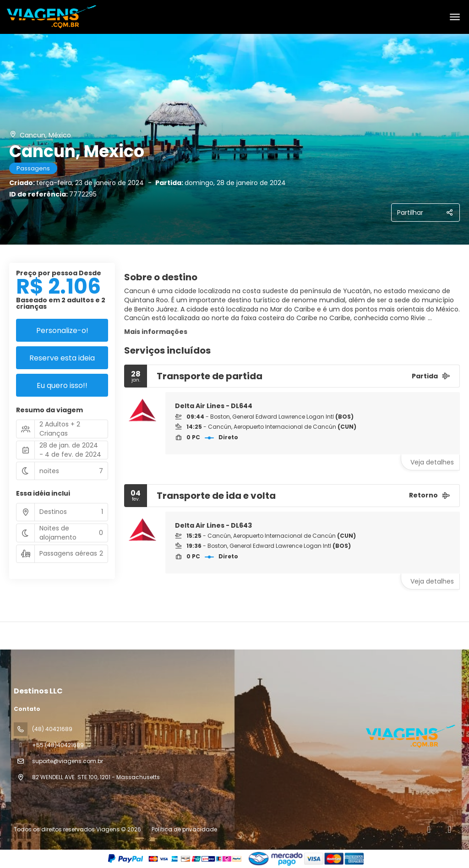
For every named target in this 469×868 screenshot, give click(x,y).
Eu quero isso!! (62, 385)
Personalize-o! (62, 330)
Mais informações (156, 332)
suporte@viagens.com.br (68, 761)
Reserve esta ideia (62, 358)
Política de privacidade (184, 829)
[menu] (455, 17)
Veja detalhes (432, 462)
